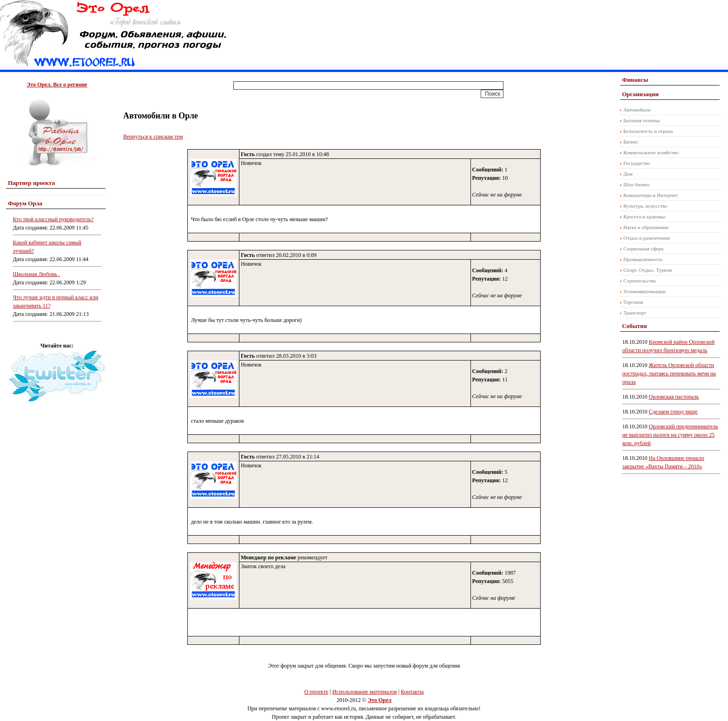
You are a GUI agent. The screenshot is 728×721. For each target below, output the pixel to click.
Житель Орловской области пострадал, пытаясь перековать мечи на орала (669, 374)
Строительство (640, 281)
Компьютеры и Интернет (651, 195)
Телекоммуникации (645, 291)
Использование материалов (365, 692)
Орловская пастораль (674, 397)
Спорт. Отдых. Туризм (648, 270)
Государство (637, 163)
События (634, 326)
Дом (628, 174)
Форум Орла (25, 203)
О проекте (316, 692)
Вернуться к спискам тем (153, 137)
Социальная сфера (643, 249)
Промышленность (643, 259)
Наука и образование (646, 227)
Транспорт (635, 313)
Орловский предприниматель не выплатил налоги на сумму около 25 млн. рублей (670, 435)
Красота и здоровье (645, 216)
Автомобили (637, 110)
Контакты (412, 692)
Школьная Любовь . (36, 274)
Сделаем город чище (673, 412)
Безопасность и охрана (648, 131)
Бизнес (631, 142)
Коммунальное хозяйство (651, 152)
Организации (640, 94)
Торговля (633, 302)
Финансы (635, 80)
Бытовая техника (642, 120)
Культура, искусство (645, 206)
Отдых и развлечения (647, 238)
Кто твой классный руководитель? (53, 219)
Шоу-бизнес (637, 184)
